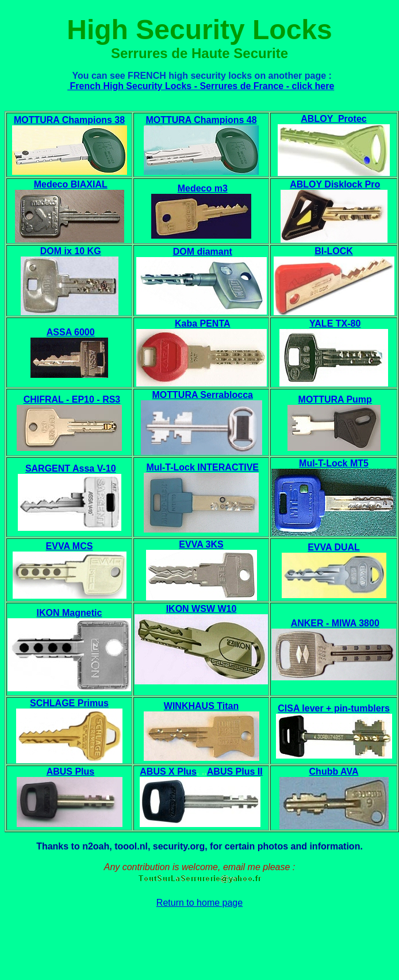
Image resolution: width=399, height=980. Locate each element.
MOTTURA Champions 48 (201, 120)
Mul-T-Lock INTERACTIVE (202, 467)
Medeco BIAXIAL (71, 184)
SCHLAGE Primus (69, 703)
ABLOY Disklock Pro (335, 184)
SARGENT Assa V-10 (71, 468)
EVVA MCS (70, 546)
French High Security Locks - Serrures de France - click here (201, 86)
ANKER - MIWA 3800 (335, 623)
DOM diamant (203, 252)
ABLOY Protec (333, 119)
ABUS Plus (71, 772)
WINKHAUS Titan (201, 706)
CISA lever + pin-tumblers (334, 708)
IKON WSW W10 (202, 609)
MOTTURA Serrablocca (203, 395)
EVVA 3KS (201, 544)
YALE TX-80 (335, 324)
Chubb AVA (334, 772)
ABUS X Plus (168, 772)
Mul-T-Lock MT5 (334, 463)
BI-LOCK (334, 251)
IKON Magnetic (70, 613)
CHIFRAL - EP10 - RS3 (72, 399)
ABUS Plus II (235, 772)
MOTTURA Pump (335, 399)
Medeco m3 (203, 188)
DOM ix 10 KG (71, 251)
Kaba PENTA (203, 324)
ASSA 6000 (71, 332)
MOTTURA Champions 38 (69, 120)
